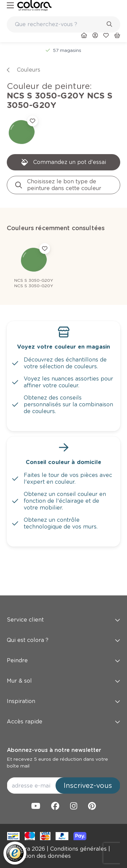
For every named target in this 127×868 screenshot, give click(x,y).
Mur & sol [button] (63, 681)
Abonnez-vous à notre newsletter (54, 750)
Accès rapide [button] (63, 722)
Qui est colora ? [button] (63, 640)
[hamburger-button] (10, 6)
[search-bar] (59, 24)
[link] (34, 5)
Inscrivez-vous (88, 786)
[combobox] (63, 24)
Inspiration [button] (63, 701)
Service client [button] (63, 620)
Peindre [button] (63, 660)
